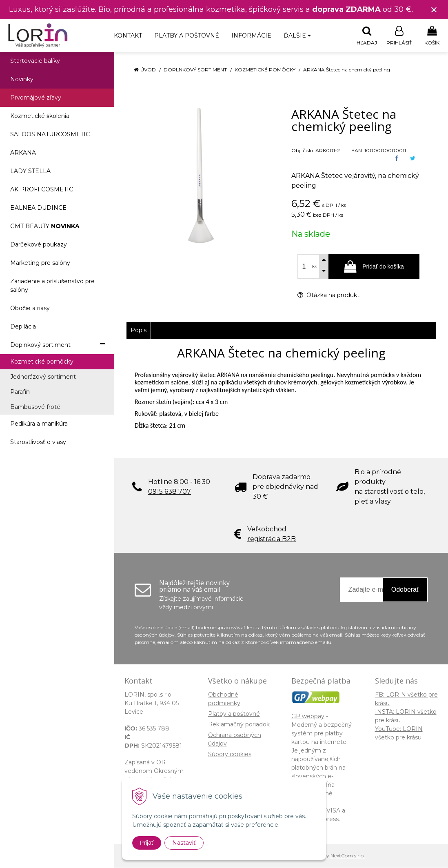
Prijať (147, 843)
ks (315, 267)
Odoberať (405, 590)
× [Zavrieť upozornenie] (434, 10)
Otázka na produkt (328, 295)
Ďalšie (297, 36)
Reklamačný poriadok (239, 725)
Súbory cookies (230, 755)
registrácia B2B (272, 539)
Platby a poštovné (187, 36)
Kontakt (128, 36)
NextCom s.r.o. (348, 856)
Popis (139, 331)
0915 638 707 (170, 492)
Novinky (22, 80)
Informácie (251, 36)
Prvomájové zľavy (36, 98)
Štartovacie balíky (35, 61)
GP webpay (308, 717)
